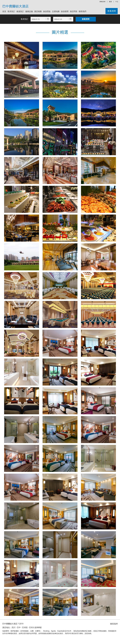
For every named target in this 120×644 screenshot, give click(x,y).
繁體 (110, 2)
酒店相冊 (38, 11)
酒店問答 (74, 11)
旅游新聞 (65, 11)
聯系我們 (82, 11)
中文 (117, 2)
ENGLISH (102, 2)
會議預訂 (20, 11)
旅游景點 (47, 11)
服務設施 (29, 11)
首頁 (4, 11)
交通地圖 (56, 11)
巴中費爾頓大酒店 (15, 6)
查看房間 (112, 11)
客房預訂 (11, 11)
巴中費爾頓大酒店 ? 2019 (13, 624)
